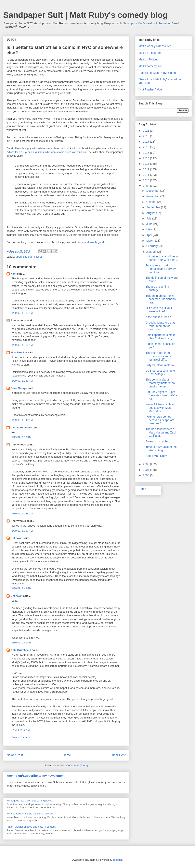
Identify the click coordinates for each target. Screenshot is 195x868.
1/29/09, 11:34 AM (22, 345)
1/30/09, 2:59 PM (21, 643)
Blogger (117, 860)
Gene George (19, 388)
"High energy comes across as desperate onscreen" (160, 420)
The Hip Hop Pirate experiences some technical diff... (159, 356)
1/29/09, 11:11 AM (22, 313)
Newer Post (15, 755)
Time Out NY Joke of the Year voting (161, 449)
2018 (147, 136)
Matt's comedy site (150, 66)
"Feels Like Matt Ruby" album (157, 73)
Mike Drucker (19, 352)
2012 (147, 169)
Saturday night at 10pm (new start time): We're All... (161, 395)
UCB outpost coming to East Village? (160, 372)
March (151, 241)
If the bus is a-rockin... (160, 317)
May (149, 229)
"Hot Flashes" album (151, 89)
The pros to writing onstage (157, 288)
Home (67, 755)
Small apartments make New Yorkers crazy (161, 337)
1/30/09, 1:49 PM (21, 588)
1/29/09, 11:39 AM (22, 381)
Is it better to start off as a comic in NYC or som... (162, 258)
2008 (147, 464)
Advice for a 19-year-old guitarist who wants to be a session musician (47, 152)
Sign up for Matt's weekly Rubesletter (147, 23)
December (153, 191)
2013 (147, 164)
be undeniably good (92, 242)
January (152, 252)
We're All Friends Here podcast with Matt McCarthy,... (160, 408)
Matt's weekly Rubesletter (155, 46)
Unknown (17, 538)
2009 (147, 186)
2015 (147, 153)
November (153, 196)
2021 (147, 131)
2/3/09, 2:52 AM (21, 730)
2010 (147, 180)
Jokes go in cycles (157, 441)
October (152, 202)
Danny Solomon (21, 428)
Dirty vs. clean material (160, 365)
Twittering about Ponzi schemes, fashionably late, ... (161, 299)
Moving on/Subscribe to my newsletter (35, 776)
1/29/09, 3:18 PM (21, 437)
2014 (147, 158)
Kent (14, 274)
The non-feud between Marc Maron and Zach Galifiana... (161, 432)
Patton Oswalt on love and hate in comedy (31, 827)
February (152, 246)
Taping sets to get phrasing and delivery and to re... (161, 269)
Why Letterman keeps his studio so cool (30, 814)
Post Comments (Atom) (74, 765)
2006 (147, 475)
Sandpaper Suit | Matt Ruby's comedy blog (86, 15)
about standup (24, 257)
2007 (147, 470)
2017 (147, 142)
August (151, 213)
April (149, 235)
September (154, 207)
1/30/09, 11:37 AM (22, 531)
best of (38, 257)
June (150, 224)
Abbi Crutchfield (21, 650)
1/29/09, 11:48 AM (22, 420)
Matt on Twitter (148, 59)
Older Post (118, 755)
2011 (147, 175)
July (149, 218)
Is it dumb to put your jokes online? (159, 310)
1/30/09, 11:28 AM (22, 514)
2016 (147, 147)
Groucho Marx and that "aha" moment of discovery (160, 326)
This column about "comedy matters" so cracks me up (160, 383)
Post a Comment (21, 737)
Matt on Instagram (150, 53)
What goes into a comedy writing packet (30, 801)
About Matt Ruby (156, 456)
